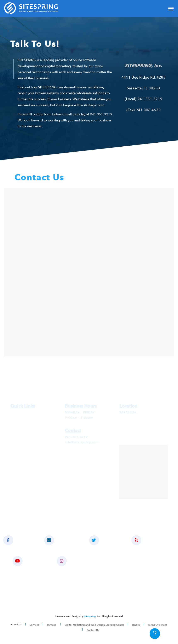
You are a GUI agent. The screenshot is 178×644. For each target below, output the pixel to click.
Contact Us (93, 630)
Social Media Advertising (30, 433)
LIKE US (17, 540)
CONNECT (60, 540)
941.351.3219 (101, 114)
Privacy (136, 625)
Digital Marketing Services (31, 412)
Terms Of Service (158, 625)
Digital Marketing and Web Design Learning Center (94, 625)
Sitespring (90, 616)
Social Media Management (31, 428)
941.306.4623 (148, 110)
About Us (16, 624)
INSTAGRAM (75, 561)
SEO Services (20, 423)
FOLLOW (104, 540)
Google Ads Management (30, 418)
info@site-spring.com (82, 442)
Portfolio (52, 625)
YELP (144, 540)
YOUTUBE (28, 561)
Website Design (22, 439)
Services (34, 625)
